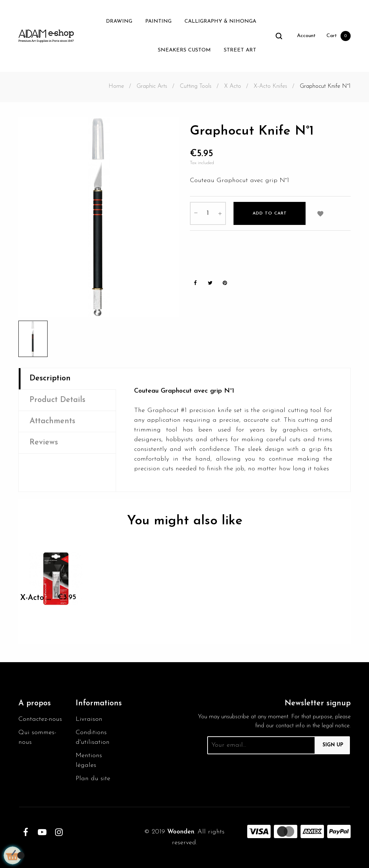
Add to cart (270, 213)
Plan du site (93, 779)
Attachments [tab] (52, 421)
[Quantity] (208, 213)
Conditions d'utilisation (93, 737)
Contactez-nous (40, 719)
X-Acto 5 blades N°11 (36, 598)
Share (195, 283)
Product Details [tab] (57, 400)
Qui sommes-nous (37, 737)
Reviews (44, 442)
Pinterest (225, 283)
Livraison (89, 719)
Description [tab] (50, 378)
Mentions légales (89, 760)
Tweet (210, 283)
